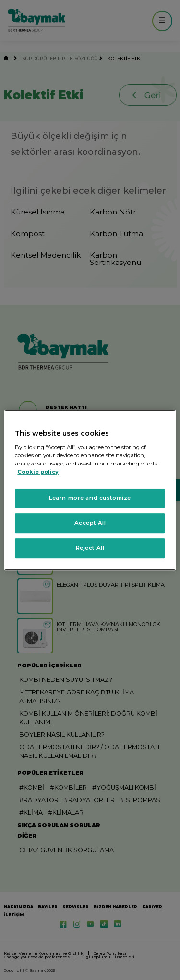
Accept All (90, 523)
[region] (90, 490)
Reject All (90, 548)
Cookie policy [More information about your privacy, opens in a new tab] (38, 472)
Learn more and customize (90, 498)
